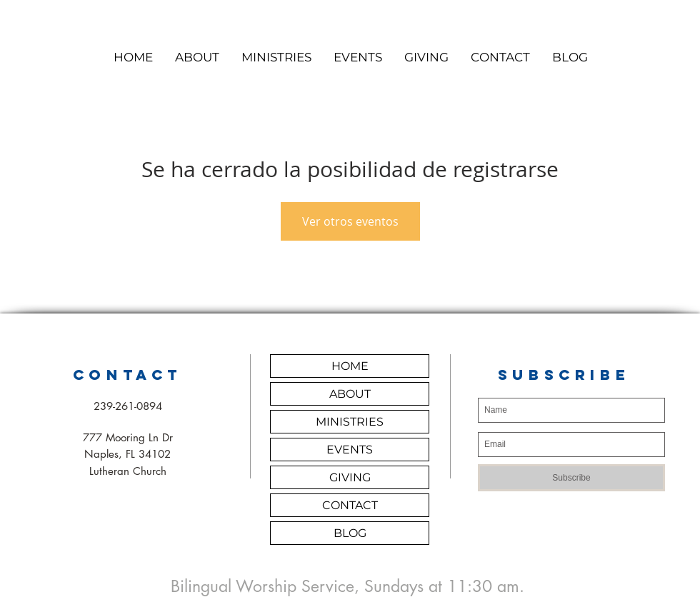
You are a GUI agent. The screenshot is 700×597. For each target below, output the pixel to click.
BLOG (350, 533)
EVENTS (350, 450)
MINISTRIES (350, 422)
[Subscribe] (571, 478)
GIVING (350, 477)
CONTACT (350, 505)
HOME (350, 366)
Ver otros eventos (350, 221)
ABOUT (350, 394)
